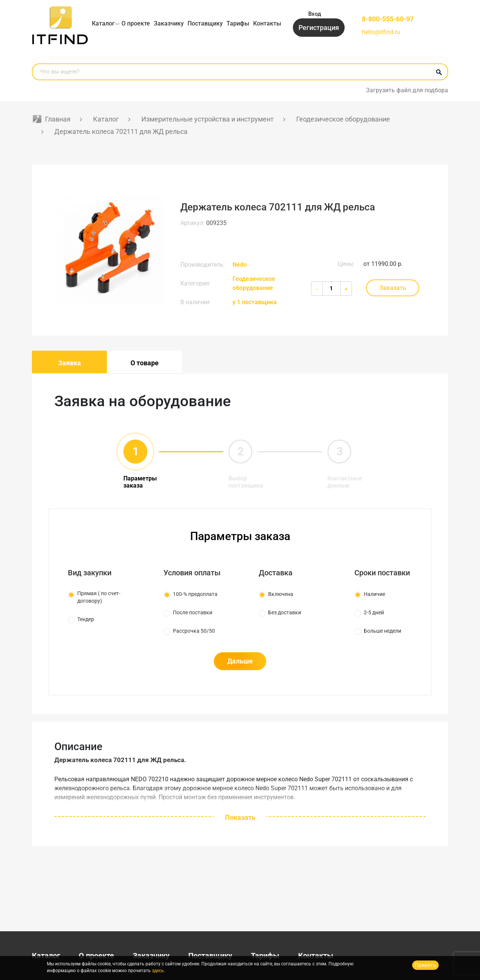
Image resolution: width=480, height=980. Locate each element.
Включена (281, 594)
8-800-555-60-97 (388, 19)
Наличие (374, 594)
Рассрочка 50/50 (194, 631)
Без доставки (285, 612)
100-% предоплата (195, 594)
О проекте (136, 23)
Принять (425, 965)
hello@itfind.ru (381, 32)
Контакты (267, 23)
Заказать (393, 288)
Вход (315, 14)
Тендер (86, 619)
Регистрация (319, 28)
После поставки (193, 612)
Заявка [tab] (70, 363)
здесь (158, 971)
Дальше (240, 661)
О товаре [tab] (145, 363)
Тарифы (238, 23)
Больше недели (382, 631)
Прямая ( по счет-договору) (99, 597)
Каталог (103, 23)
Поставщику (205, 23)
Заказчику (169, 23)
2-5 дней (374, 612)
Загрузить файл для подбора (407, 90)
